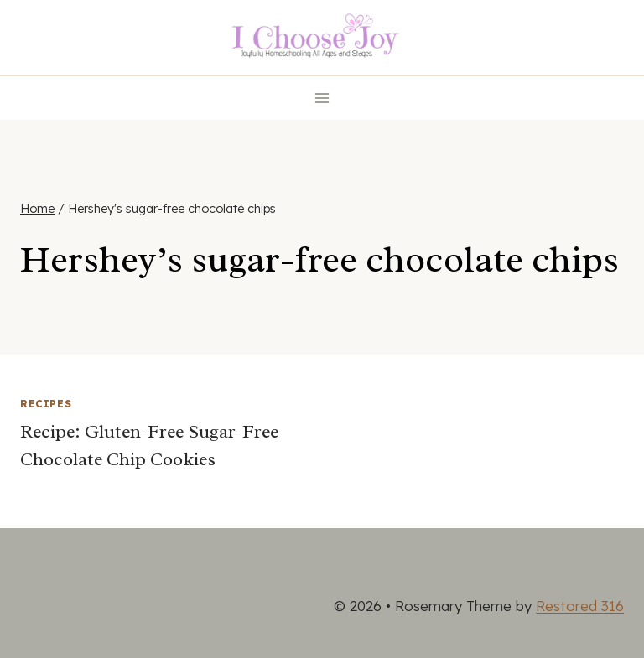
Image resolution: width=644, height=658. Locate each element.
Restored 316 (580, 606)
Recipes (46, 404)
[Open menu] (322, 98)
